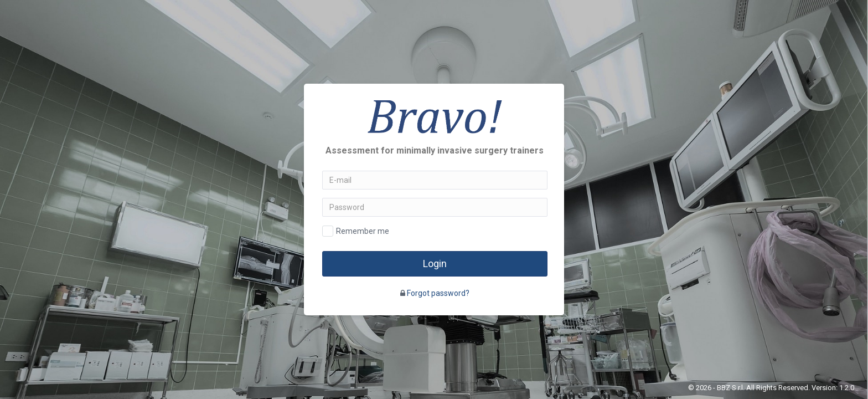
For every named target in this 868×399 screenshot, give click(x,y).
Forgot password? (438, 293)
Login (435, 264)
